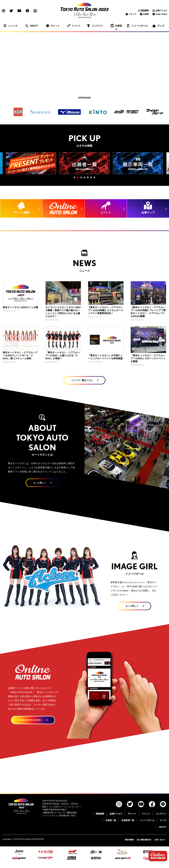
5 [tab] (89, 178)
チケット (132, 818)
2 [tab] (79, 178)
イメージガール (147, 825)
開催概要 (145, 11)
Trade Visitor (161, 14)
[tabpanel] (31, 163)
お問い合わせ (159, 844)
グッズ (163, 825)
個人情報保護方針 (142, 844)
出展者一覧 (111, 825)
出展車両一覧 (128, 825)
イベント (146, 818)
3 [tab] (82, 178)
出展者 (146, 14)
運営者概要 (126, 844)
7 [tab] (95, 178)
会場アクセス (161, 11)
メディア (133, 14)
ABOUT (162, 832)
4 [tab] (85, 178)
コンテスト (161, 818)
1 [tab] (75, 178)
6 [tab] (92, 178)
